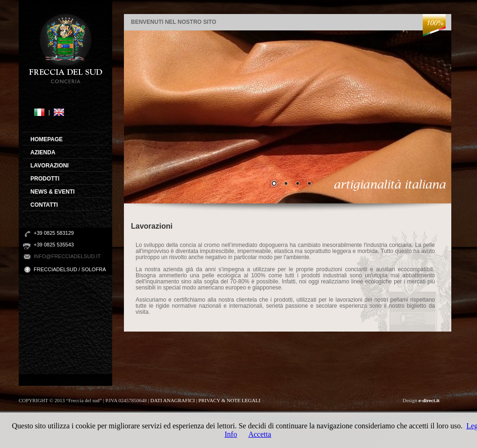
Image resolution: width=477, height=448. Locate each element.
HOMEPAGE (47, 139)
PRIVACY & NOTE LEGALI (229, 400)
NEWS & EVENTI (53, 192)
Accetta (260, 434)
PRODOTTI (45, 179)
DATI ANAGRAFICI (173, 400)
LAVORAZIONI (50, 166)
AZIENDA (43, 152)
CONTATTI (44, 205)
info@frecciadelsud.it (67, 256)
